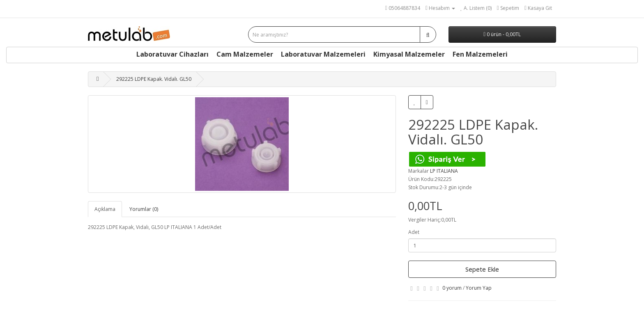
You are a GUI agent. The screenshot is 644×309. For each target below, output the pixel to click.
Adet (414, 232)
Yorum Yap (479, 288)
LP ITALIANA (444, 171)
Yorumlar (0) (144, 209)
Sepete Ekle (482, 269)
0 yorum (452, 288)
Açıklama (105, 209)
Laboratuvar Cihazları (172, 54)
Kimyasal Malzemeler (409, 54)
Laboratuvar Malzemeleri (323, 54)
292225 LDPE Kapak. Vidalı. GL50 (154, 79)
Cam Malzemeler (245, 54)
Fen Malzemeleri (480, 54)
